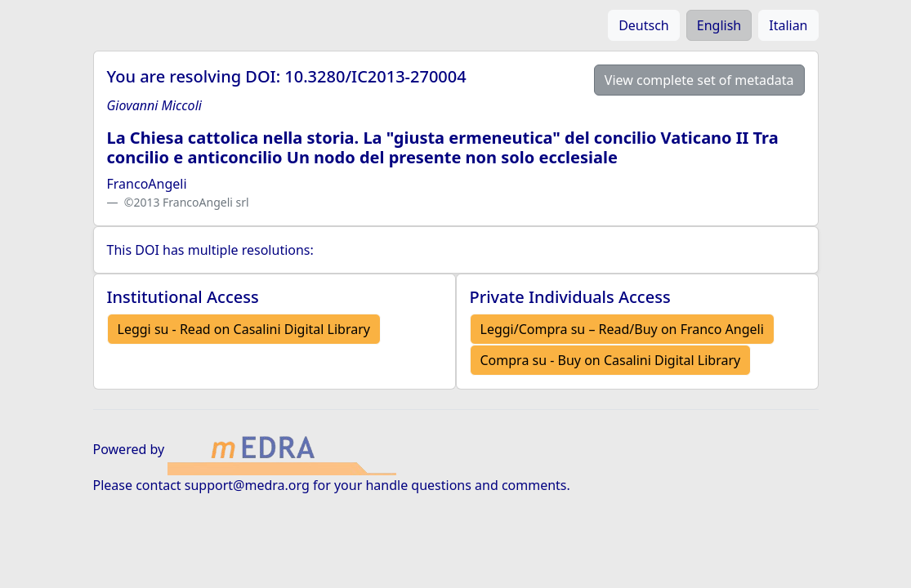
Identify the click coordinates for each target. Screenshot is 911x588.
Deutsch (644, 25)
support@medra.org (247, 485)
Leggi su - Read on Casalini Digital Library (244, 329)
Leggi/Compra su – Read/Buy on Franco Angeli (622, 329)
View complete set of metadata (699, 80)
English (719, 25)
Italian (788, 25)
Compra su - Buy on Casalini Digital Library (611, 360)
